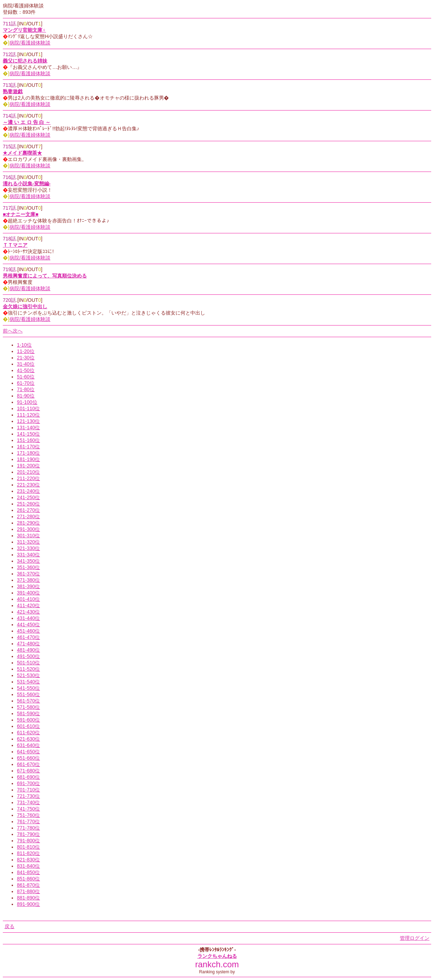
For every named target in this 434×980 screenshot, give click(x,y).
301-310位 (28, 536)
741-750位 (28, 809)
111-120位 (28, 415)
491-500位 (28, 656)
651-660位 (28, 758)
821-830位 (28, 860)
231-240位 (28, 491)
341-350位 (28, 561)
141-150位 (28, 434)
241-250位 (28, 497)
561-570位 (28, 701)
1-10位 (24, 345)
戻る (10, 926)
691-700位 (28, 783)
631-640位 (28, 745)
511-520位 (28, 669)
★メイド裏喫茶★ (22, 153)
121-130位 (28, 421)
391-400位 (28, 593)
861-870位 (28, 885)
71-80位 (26, 389)
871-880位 (28, 891)
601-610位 (28, 726)
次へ (18, 331)
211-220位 (28, 478)
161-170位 (28, 447)
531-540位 (28, 682)
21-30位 (26, 358)
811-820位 (28, 853)
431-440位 (28, 618)
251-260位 (28, 504)
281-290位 (28, 523)
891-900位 (28, 904)
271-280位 (28, 516)
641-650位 (28, 752)
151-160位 (28, 440)
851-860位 (28, 879)
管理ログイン (415, 938)
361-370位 (28, 574)
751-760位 (28, 815)
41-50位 (26, 370)
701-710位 (28, 790)
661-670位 (28, 764)
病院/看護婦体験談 (30, 43)
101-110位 (28, 408)
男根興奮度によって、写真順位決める (45, 276)
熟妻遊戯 (13, 91)
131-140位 (28, 428)
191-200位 (28, 466)
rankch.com (217, 964)
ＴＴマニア (15, 245)
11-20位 (26, 351)
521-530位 (28, 675)
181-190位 (28, 459)
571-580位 (28, 707)
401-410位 (28, 599)
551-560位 (28, 694)
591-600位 (28, 720)
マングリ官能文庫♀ (25, 30)
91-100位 (27, 402)
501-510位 (28, 663)
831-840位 (28, 866)
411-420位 (28, 605)
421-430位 (28, 612)
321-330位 (28, 548)
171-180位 (28, 453)
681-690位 (28, 777)
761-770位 (28, 821)
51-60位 (26, 377)
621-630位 (28, 739)
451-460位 (28, 631)
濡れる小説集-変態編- (27, 184)
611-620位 (28, 733)
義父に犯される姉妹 (25, 61)
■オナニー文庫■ (21, 214)
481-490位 (28, 650)
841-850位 (28, 872)
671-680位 (28, 771)
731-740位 (28, 802)
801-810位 (28, 847)
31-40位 (26, 364)
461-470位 (28, 637)
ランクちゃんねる (217, 956)
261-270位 (28, 510)
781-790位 (28, 834)
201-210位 (28, 472)
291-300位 (28, 529)
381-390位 (28, 586)
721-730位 (28, 796)
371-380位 (28, 580)
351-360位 (28, 567)
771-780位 (28, 828)
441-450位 (28, 625)
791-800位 (28, 841)
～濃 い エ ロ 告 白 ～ (27, 122)
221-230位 (28, 485)
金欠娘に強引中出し (25, 306)
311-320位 (28, 542)
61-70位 (26, 383)
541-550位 (28, 688)
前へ (8, 331)
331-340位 (28, 555)
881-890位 (28, 898)
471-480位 (28, 644)
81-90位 (26, 396)
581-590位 (28, 713)
